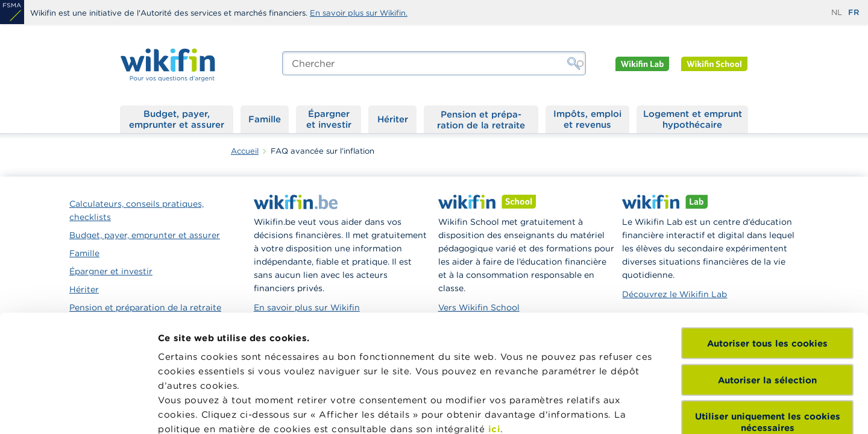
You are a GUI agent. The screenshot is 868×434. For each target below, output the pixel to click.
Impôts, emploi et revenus (587, 119)
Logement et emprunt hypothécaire (693, 119)
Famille (265, 119)
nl (837, 12)
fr (854, 12)
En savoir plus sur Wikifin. (359, 13)
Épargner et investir (329, 119)
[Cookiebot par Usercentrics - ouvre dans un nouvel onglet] (78, 410)
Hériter (393, 119)
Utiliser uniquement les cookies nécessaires (768, 309)
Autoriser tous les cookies (767, 231)
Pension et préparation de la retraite (481, 119)
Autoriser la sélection (767, 267)
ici (495, 316)
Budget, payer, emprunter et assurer (177, 119)
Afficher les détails (202, 410)
